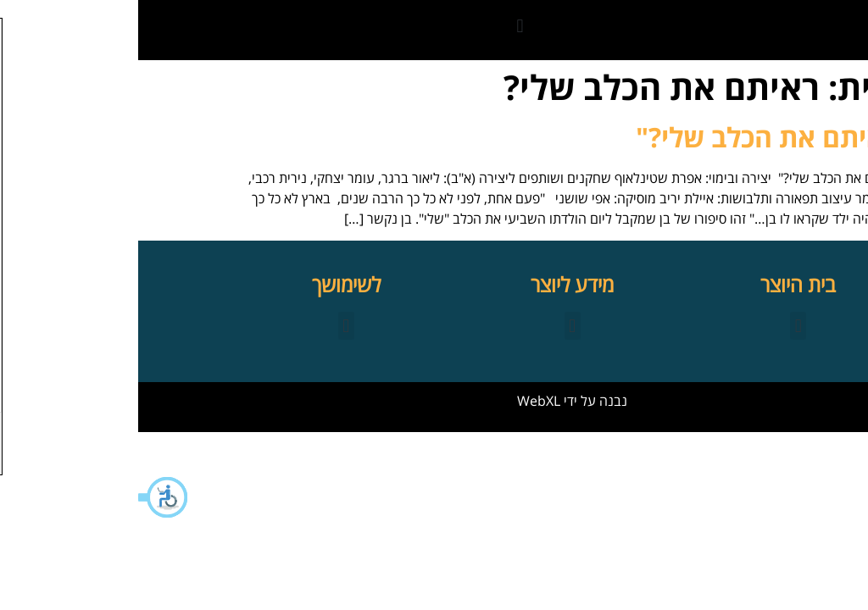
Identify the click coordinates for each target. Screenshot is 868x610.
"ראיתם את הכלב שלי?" (635, 137)
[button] (25, 497)
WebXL (401, 401)
